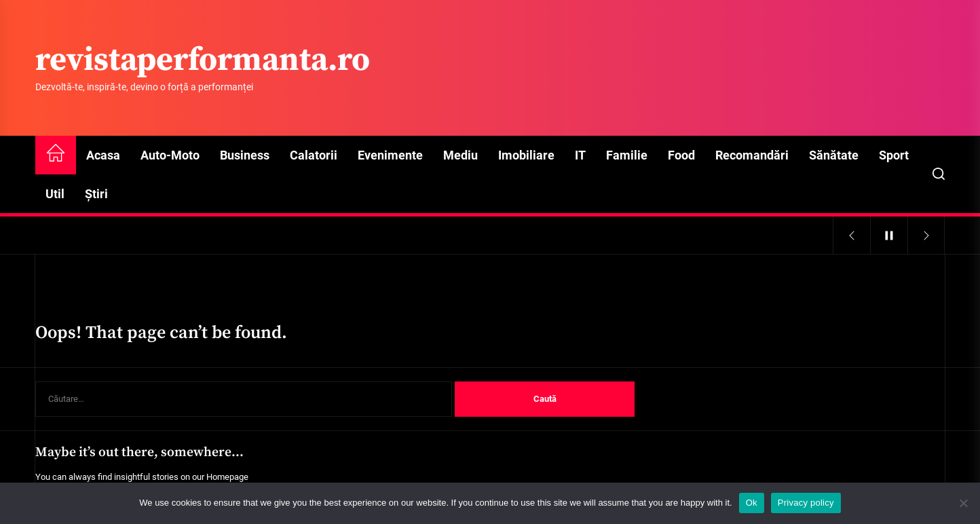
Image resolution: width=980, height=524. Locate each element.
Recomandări (752, 155)
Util (55, 194)
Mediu (460, 155)
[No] (963, 503)
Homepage (227, 477)
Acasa (103, 155)
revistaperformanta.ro (203, 61)
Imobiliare (526, 155)
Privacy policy (806, 503)
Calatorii (314, 155)
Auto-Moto (170, 155)
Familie (627, 155)
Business (245, 155)
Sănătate (834, 155)
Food (681, 155)
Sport (894, 155)
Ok (752, 503)
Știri (96, 194)
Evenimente (390, 155)
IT (580, 155)
